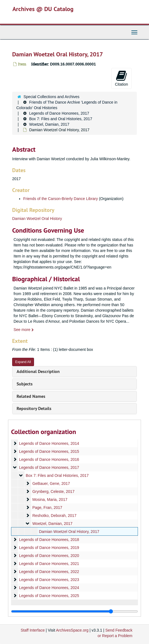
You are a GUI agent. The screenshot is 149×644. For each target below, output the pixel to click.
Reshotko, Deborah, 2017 (54, 516)
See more (24, 330)
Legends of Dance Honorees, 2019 (49, 548)
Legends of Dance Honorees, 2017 (59, 113)
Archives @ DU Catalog (43, 9)
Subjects (25, 384)
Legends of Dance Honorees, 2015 (49, 451)
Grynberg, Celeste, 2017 (53, 491)
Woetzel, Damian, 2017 (49, 124)
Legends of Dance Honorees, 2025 (49, 596)
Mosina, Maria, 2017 (50, 500)
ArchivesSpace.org (72, 630)
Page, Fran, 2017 (47, 508)
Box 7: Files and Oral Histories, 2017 (61, 119)
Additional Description (38, 371)
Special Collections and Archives (51, 97)
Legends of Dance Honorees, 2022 (49, 572)
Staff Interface (33, 630)
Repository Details (34, 408)
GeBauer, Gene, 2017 (51, 483)
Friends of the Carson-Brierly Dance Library (61, 199)
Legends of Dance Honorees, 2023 (49, 580)
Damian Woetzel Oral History (37, 219)
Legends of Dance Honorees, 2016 (49, 459)
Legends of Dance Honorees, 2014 (49, 443)
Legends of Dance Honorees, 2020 (49, 556)
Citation (121, 78)
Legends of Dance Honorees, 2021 (49, 564)
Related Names (31, 396)
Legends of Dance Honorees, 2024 (49, 588)
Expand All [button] (23, 362)
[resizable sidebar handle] (74, 611)
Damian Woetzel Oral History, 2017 (69, 532)
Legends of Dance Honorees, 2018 (49, 540)
